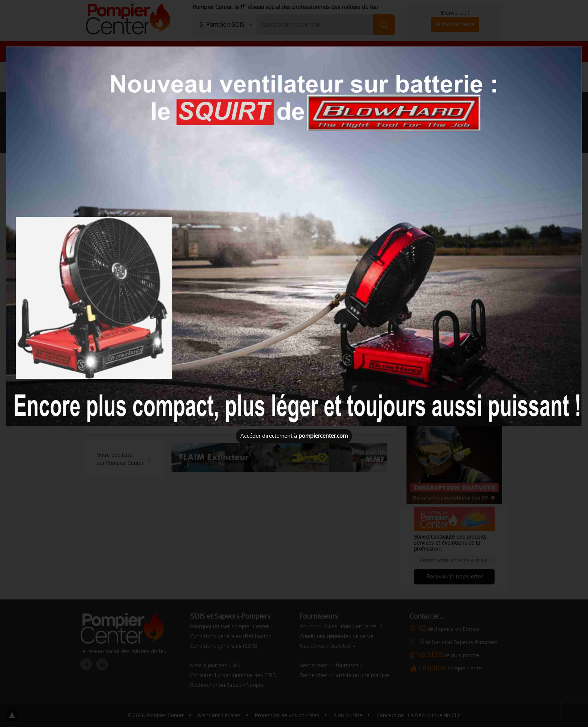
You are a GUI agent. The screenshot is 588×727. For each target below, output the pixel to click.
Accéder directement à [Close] (294, 436)
